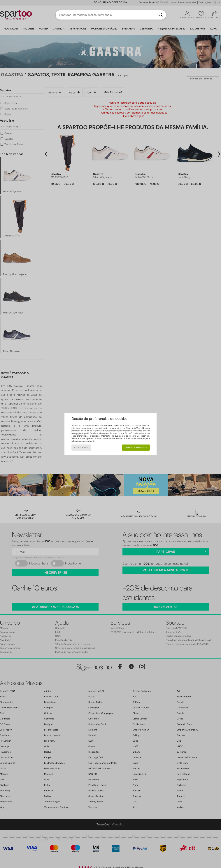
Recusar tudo (81, 448)
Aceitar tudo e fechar (136, 448)
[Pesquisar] (161, 15)
